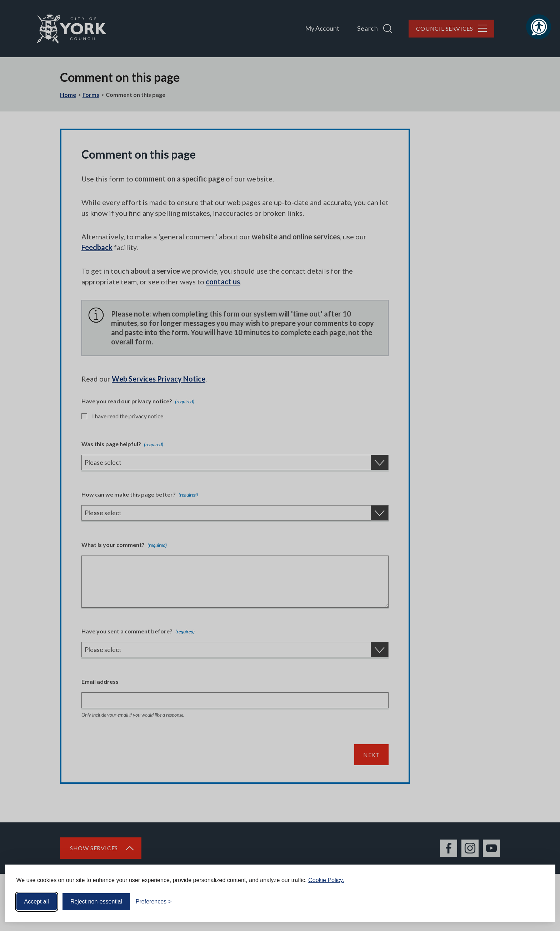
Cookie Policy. (326, 880)
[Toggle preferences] (154, 902)
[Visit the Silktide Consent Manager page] (540, 902)
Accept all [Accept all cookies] (37, 902)
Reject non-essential (96, 902)
